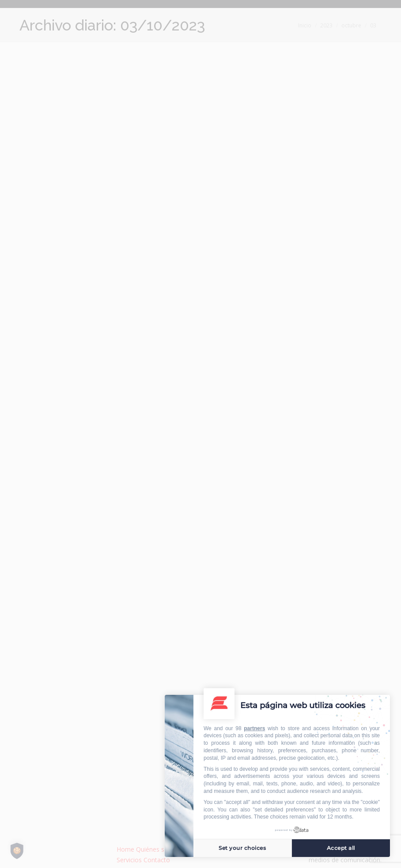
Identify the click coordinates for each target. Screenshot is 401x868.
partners (254, 728)
